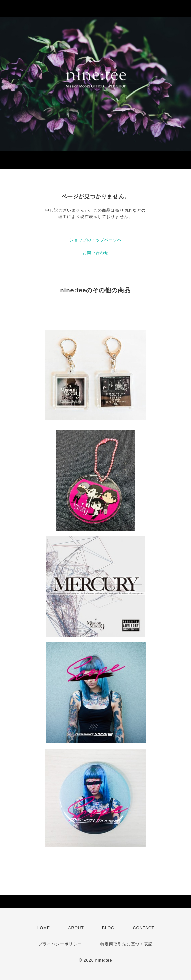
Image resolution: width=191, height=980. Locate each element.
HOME (43, 928)
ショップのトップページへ (96, 240)
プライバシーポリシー (60, 944)
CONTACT (144, 928)
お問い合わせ (96, 253)
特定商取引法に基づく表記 (127, 944)
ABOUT (76, 928)
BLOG (108, 928)
